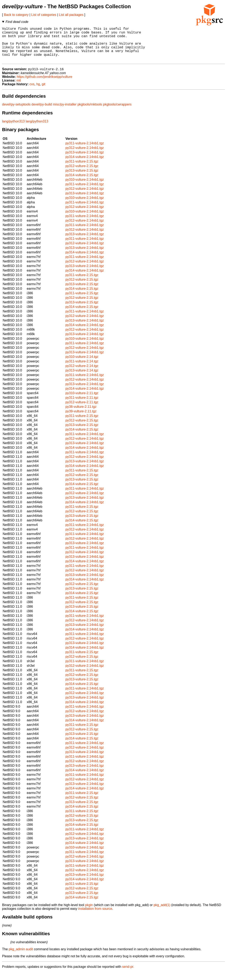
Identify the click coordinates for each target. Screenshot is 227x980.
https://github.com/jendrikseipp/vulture (45, 85)
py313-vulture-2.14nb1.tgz (85, 160)
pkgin (89, 913)
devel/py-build (42, 112)
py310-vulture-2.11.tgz (82, 401)
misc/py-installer (65, 112)
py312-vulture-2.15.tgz (82, 174)
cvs (32, 92)
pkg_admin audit (21, 957)
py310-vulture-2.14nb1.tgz (85, 188)
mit (19, 88)
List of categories (44, 15)
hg (38, 92)
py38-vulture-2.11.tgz (81, 415)
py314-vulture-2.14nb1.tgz (85, 165)
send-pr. (128, 975)
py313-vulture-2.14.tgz (82, 378)
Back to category (16, 15)
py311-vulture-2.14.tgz (82, 369)
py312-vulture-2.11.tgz (82, 410)
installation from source (95, 917)
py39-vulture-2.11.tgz (81, 419)
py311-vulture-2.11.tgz (82, 406)
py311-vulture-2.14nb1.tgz (85, 151)
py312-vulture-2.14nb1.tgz (85, 156)
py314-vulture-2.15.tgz (82, 183)
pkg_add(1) (162, 913)
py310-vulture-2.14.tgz (82, 365)
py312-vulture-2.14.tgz (82, 374)
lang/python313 (13, 129)
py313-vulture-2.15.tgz (82, 179)
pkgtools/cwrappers (117, 112)
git (44, 92)
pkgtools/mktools (90, 112)
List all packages (71, 15)
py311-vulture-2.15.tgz (82, 169)
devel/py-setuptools (16, 112)
